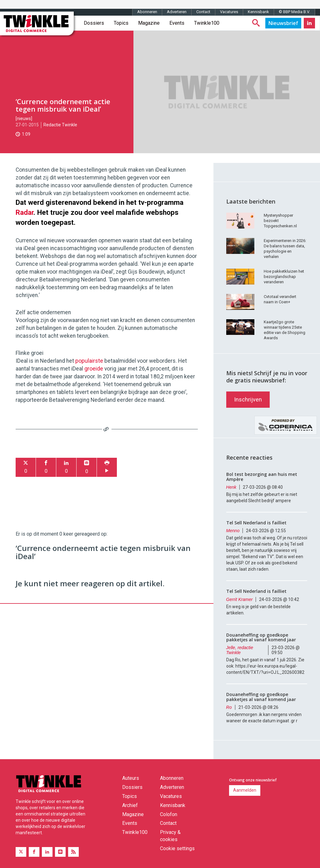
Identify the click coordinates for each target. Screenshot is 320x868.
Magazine (149, 23)
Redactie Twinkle (60, 125)
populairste (89, 361)
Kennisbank (258, 12)
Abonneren (147, 12)
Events (177, 23)
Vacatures (229, 12)
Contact (203, 12)
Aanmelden (245, 790)
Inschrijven (248, 399)
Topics (121, 23)
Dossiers (94, 23)
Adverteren (177, 12)
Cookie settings (177, 848)
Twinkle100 (207, 23)
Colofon (169, 814)
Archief (130, 805)
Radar (25, 212)
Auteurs (131, 778)
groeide (94, 369)
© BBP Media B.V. (294, 12)
